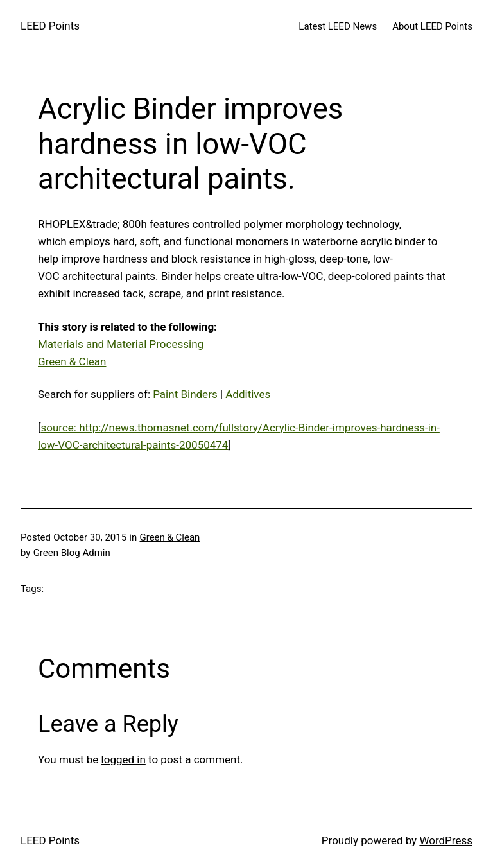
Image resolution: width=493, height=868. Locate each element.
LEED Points (50, 26)
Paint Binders (185, 394)
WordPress (446, 840)
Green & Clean (72, 361)
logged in (124, 759)
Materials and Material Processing (121, 344)
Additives (248, 394)
